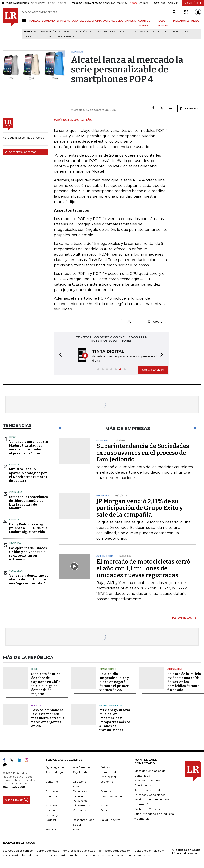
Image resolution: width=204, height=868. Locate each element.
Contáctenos (143, 785)
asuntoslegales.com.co (18, 851)
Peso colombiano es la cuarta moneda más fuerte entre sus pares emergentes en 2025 (48, 718)
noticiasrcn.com (140, 855)
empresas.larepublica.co (79, 851)
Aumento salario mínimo (143, 32)
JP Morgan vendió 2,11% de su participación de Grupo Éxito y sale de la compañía (140, 508)
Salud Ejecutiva (110, 820)
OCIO (75, 21)
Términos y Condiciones (150, 795)
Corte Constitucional (176, 32)
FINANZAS (34, 21)
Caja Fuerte (80, 772)
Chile (34, 669)
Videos (77, 829)
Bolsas (36, 705)
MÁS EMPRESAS (181, 618)
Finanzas (51, 796)
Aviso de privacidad (147, 790)
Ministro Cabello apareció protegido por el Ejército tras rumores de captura (28, 475)
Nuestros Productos (147, 780)
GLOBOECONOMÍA (91, 21)
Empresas (52, 791)
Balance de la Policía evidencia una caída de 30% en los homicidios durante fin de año (184, 682)
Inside (104, 805)
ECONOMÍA (49, 21)
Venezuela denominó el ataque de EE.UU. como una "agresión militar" (28, 579)
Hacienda (15, 543)
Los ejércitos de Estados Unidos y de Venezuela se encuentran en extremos (28, 554)
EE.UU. (13, 437)
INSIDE (195, 21)
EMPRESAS (63, 21)
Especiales (80, 791)
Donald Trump (34, 37)
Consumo (52, 782)
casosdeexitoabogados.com (22, 855)
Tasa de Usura (65, 37)
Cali (50, 37)
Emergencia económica (77, 32)
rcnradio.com (117, 855)
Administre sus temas (21, 152)
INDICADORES (181, 21)
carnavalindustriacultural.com (63, 855)
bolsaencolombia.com (149, 851)
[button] (59, 355)
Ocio (104, 810)
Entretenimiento (111, 705)
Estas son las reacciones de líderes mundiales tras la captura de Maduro (28, 503)
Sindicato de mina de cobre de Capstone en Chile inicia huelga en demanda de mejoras (46, 684)
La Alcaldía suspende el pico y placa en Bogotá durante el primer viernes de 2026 (114, 682)
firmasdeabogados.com (115, 851)
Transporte (108, 669)
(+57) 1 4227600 (14, 787)
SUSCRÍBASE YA (153, 370)
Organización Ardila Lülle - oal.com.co (186, 852)
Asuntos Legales (56, 772)
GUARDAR (189, 108)
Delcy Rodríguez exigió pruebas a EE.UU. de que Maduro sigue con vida (28, 528)
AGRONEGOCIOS (113, 21)
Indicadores (53, 805)
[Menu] (25, 20)
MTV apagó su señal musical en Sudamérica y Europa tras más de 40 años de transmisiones (115, 720)
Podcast (51, 820)
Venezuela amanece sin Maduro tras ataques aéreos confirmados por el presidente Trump (28, 447)
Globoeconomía (111, 796)
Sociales (51, 829)
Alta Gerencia (82, 767)
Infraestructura (82, 805)
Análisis (105, 767)
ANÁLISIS (131, 21)
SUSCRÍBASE (193, 3)
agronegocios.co (48, 851)
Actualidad (175, 669)
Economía (107, 782)
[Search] (174, 12)
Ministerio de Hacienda (109, 32)
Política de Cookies (147, 809)
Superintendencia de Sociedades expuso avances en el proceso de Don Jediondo (143, 453)
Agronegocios (55, 767)
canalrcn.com (95, 855)
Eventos (106, 791)
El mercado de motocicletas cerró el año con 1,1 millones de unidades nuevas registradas (143, 568)
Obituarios (80, 810)
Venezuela (16, 464)
